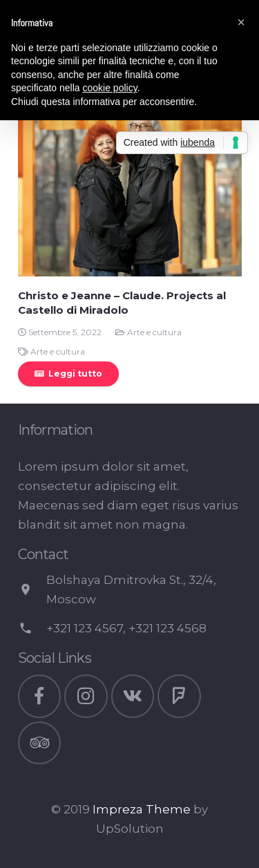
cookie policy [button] (110, 88)
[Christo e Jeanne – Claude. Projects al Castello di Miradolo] (130, 164)
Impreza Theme (142, 809)
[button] (241, 22)
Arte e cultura (154, 332)
